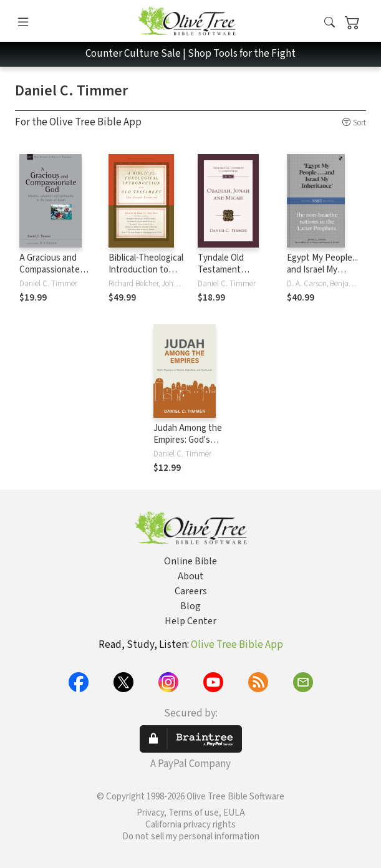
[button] (330, 23)
